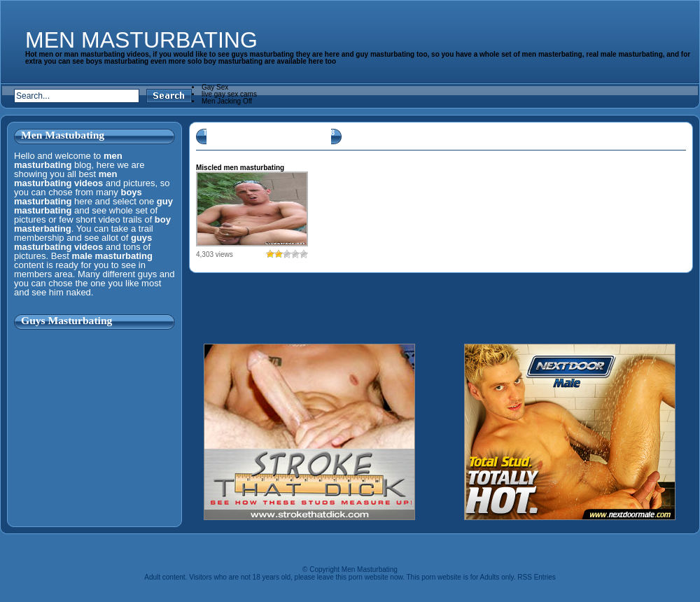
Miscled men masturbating (240, 168)
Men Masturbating (141, 40)
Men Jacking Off (227, 101)
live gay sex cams (229, 94)
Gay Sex (215, 87)
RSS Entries (536, 577)
